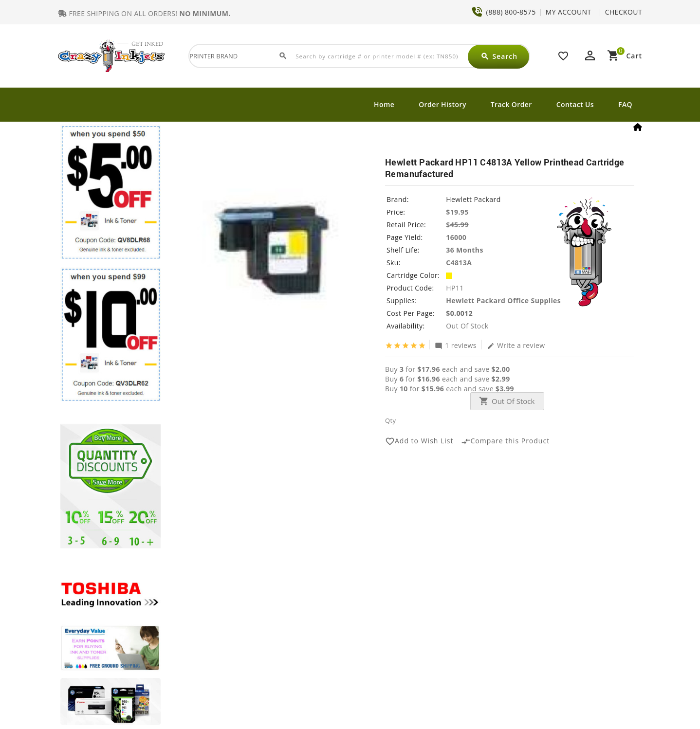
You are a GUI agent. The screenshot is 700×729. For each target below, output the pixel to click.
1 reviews (456, 345)
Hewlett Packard (473, 199)
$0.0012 (459, 313)
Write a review (516, 345)
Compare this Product (506, 441)
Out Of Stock (513, 401)
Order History (442, 104)
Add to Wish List (419, 441)
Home (384, 104)
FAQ (625, 104)
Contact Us (575, 104)
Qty (390, 420)
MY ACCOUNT (569, 12)
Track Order (511, 104)
